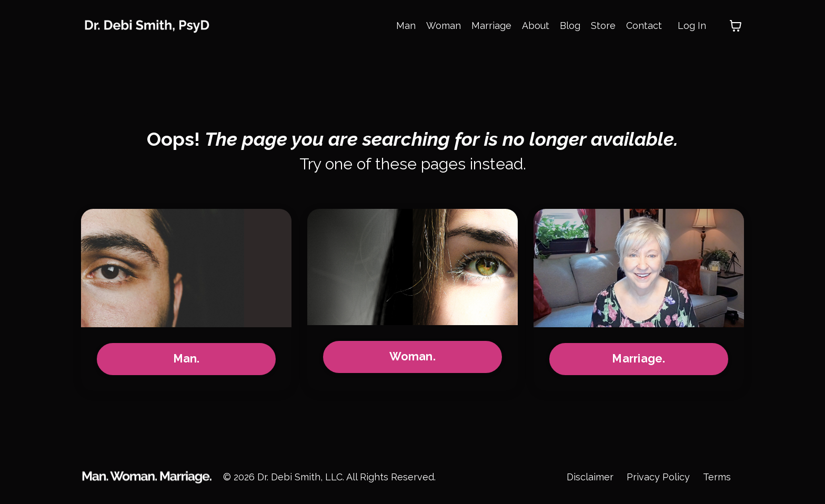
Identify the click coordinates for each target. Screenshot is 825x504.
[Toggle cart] (736, 26)
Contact (644, 26)
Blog (570, 26)
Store (603, 26)
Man (406, 26)
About (536, 26)
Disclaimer (590, 477)
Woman (444, 26)
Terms (717, 477)
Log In (692, 26)
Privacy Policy (658, 477)
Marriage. (638, 360)
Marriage (491, 26)
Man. (187, 360)
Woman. (413, 357)
